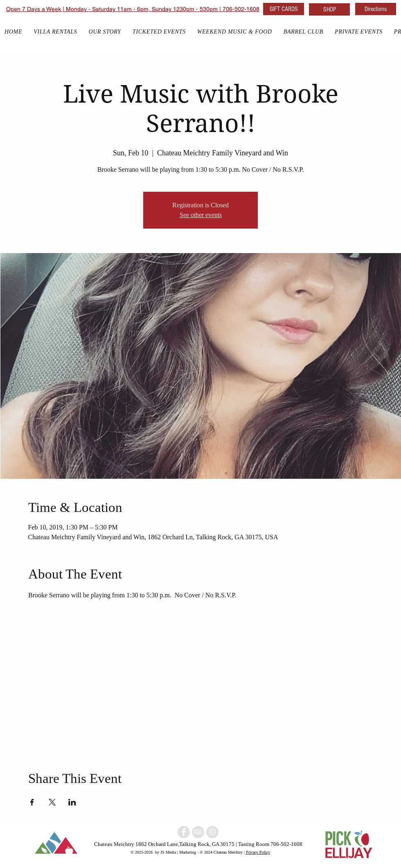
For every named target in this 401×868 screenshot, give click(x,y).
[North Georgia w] (212, 832)
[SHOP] (329, 9)
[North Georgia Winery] (198, 832)
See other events (201, 215)
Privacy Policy (258, 852)
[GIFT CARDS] (284, 9)
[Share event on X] (52, 802)
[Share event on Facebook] (32, 802)
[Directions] (376, 9)
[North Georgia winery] (184, 832)
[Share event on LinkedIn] (72, 802)
